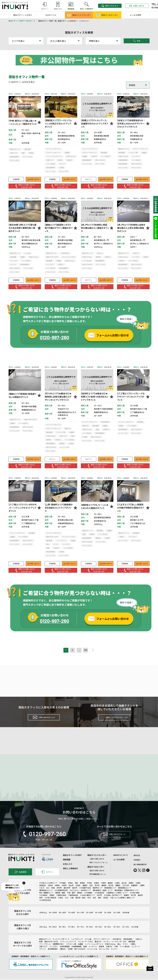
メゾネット (93, 953)
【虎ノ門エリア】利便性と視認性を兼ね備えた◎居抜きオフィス (95, 228)
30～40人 (108, 933)
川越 (72, 904)
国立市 (75, 894)
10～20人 (126, 933)
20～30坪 (117, 919)
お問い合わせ (137, 6)
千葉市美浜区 (73, 901)
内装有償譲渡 (65, 953)
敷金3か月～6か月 (51, 948)
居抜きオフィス (45, 945)
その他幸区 (43, 901)
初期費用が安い (58, 950)
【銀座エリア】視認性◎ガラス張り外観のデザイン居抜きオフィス (59, 228)
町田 (53, 894)
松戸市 (99, 901)
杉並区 (78, 892)
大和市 (64, 892)
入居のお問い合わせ (97, 865)
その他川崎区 (135, 899)
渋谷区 (50, 892)
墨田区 (110, 889)
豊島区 (85, 892)
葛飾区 (118, 892)
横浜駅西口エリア (125, 894)
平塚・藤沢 (71, 899)
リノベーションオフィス (94, 950)
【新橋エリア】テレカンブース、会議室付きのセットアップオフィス (94, 123)
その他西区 (88, 899)
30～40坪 (108, 919)
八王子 (42, 894)
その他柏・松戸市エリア (113, 901)
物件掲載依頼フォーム (98, 880)
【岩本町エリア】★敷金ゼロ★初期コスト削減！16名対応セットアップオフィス (95, 397)
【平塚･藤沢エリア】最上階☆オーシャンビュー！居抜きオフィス (23, 122)
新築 (41, 948)
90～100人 (53, 933)
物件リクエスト (110, 6)
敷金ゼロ (98, 948)
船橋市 (126, 901)
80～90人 (62, 933)
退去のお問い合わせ (97, 877)
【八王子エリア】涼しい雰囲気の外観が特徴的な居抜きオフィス (130, 508)
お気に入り (68, 870)
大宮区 (60, 904)
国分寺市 (67, 894)
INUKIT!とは (51, 15)
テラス (125, 950)
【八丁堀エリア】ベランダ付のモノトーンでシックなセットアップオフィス (23, 508)
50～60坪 (90, 919)
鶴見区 (80, 899)
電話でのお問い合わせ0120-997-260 (25, 186)
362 (87, 651)
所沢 (89, 904)
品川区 (124, 889)
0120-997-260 (44, 840)
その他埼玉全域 (45, 906)
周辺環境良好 (53, 955)
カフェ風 (88, 945)
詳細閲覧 (16, 178)
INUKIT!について (121, 861)
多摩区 (52, 901)
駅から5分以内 (80, 955)
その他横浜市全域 (61, 896)
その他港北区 (99, 899)
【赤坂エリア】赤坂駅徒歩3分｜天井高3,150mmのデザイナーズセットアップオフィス (131, 123)
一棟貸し (133, 950)
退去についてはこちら (114, 719)
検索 (137, 41)
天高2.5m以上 (110, 950)
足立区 (111, 892)
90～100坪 (53, 919)
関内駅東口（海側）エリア (103, 896)
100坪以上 (43, 919)
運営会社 (137, 861)
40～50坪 (99, 919)
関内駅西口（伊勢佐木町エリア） (127, 896)
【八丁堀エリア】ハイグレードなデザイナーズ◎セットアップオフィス (131, 397)
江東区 (117, 889)
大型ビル (139, 945)
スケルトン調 (71, 950)
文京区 (90, 889)
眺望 (85, 953)
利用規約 (137, 866)
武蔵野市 (134, 892)
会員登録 (20, 878)
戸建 (116, 953)
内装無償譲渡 (76, 953)
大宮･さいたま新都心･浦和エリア (123, 904)
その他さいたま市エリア (48, 889)
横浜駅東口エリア (46, 896)
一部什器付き (117, 945)
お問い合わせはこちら (44, 719)
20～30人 (117, 933)
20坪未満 (126, 919)
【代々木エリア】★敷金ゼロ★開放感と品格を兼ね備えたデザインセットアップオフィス (58, 397)
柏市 (41, 904)
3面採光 (63, 955)
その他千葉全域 (50, 904)
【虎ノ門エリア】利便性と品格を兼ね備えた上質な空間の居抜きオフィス (131, 228)
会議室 (80, 950)
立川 (48, 894)
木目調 (70, 955)
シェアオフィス (77, 945)
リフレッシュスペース (68, 948)
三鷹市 (142, 892)
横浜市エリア (98, 894)
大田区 (138, 889)
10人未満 (135, 933)
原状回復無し (128, 945)
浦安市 (140, 901)
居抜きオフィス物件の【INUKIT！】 (22, 21)
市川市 (133, 901)
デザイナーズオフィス (101, 945)
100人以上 (43, 933)
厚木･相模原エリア (46, 899)
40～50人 (99, 933)
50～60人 (90, 933)
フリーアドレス (45, 950)
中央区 (70, 889)
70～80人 (72, 933)
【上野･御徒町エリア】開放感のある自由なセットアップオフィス (59, 508)
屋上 (119, 950)
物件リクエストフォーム (99, 869)
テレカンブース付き (85, 948)
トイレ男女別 (125, 953)
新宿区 (83, 889)
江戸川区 (126, 892)
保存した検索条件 (70, 875)
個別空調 (132, 948)
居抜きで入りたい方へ (79, 15)
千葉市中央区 (61, 901)
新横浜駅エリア (110, 894)
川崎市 (103, 889)
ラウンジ (43, 955)
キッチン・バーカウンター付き (115, 948)
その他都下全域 (85, 894)
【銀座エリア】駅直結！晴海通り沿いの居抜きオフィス (22, 395)
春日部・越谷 (80, 904)
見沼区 (106, 904)
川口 (67, 904)
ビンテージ (136, 953)
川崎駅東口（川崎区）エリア (117, 899)
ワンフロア (54, 953)
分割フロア (43, 953)
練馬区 (104, 892)
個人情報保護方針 (140, 871)
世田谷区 (43, 892)
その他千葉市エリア (88, 901)
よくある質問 (135, 15)
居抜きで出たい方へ (107, 15)
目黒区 (131, 889)
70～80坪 (72, 919)
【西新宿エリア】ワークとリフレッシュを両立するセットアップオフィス (58, 123)
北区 (91, 892)
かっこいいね (92, 955)
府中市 (59, 894)
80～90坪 (62, 919)
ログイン (89, 178)
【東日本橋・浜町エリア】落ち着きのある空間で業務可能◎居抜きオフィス (22, 228)
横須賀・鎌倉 (60, 899)
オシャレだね (104, 955)
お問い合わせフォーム (114, 841)
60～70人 (81, 933)
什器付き (109, 953)
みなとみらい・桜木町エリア (80, 896)
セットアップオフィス (61, 945)
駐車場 (101, 953)
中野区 (57, 892)
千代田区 (63, 889)
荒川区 (97, 892)
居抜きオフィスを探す (23, 15)
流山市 (71, 892)
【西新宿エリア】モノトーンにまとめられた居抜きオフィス (95, 506)
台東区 (96, 889)
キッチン (114, 955)
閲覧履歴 (67, 866)
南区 (100, 904)
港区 (76, 889)
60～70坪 (81, 919)
